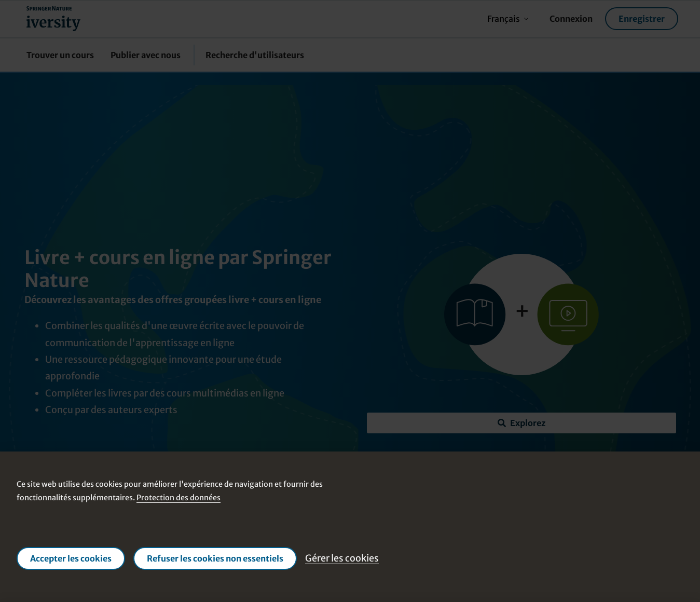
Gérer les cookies (342, 558)
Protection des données (179, 498)
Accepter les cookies (71, 558)
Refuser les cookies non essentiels (215, 558)
